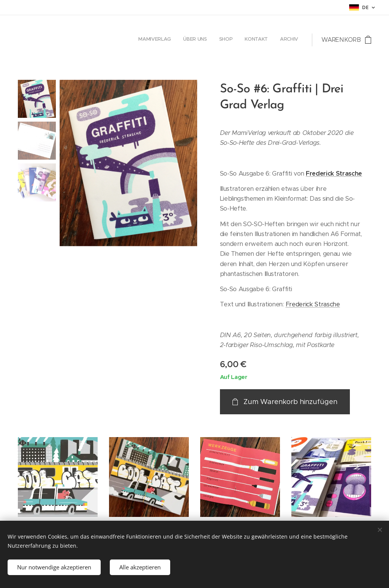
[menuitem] (252, 40)
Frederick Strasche (334, 174)
